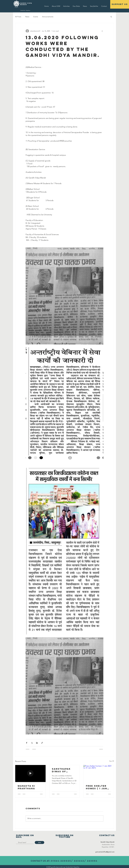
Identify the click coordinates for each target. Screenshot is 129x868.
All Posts (18, 17)
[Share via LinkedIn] (37, 743)
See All (112, 761)
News (27, 17)
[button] (111, 17)
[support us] (120, 4)
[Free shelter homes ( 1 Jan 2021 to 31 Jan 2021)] (99, 774)
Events (36, 17)
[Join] (39, 842)
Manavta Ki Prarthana (26, 787)
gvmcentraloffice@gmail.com (105, 852)
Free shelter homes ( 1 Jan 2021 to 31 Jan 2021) (97, 787)
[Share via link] (42, 743)
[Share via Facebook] (27, 743)
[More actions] (102, 31)
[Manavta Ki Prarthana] (30, 774)
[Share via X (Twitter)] (32, 743)
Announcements (48, 17)
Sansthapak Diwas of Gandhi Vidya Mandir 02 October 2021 (63, 770)
